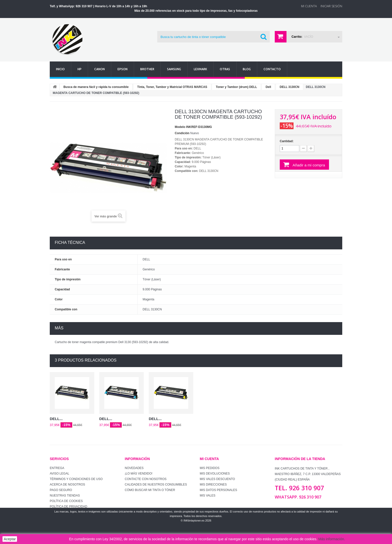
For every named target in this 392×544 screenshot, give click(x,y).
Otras (225, 69)
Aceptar (10, 539)
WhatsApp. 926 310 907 (298, 497)
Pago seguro (61, 490)
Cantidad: (287, 141)
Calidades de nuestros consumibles (156, 485)
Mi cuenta (209, 459)
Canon (99, 69)
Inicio (60, 69)
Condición (182, 133)
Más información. (332, 539)
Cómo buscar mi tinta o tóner (150, 490)
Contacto (272, 69)
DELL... (56, 419)
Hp (79, 69)
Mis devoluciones (215, 474)
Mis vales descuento (217, 479)
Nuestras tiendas (65, 496)
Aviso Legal (59, 474)
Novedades (134, 468)
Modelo (180, 127)
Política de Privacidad (68, 507)
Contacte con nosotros (146, 479)
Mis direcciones (213, 485)
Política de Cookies (66, 501)
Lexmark (200, 69)
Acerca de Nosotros (67, 485)
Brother (147, 69)
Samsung (174, 69)
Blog (247, 69)
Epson (122, 69)
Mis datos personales (218, 490)
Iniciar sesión (331, 6)
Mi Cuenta (309, 6)
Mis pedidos (210, 468)
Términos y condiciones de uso (76, 479)
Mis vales (207, 496)
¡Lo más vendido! (139, 474)
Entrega (57, 468)
